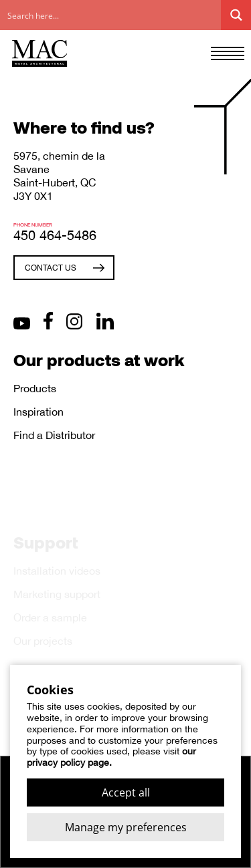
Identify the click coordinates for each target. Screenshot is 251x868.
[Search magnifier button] (236, 15)
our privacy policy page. (111, 757)
